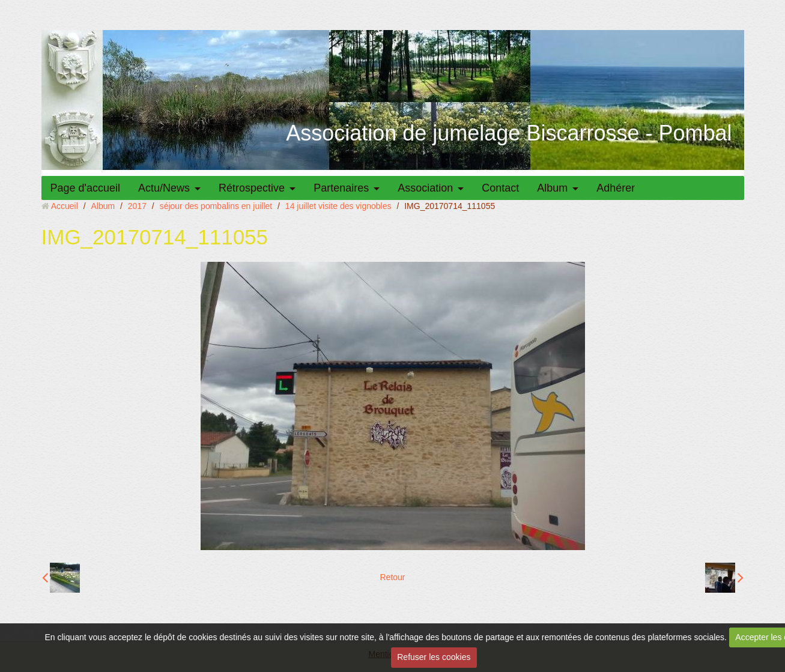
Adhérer (616, 188)
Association (425, 188)
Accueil (65, 206)
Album (552, 188)
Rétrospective (252, 188)
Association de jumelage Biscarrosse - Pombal (509, 133)
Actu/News (164, 188)
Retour (392, 577)
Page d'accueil (86, 188)
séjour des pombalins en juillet (216, 206)
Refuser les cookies (434, 657)
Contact (500, 188)
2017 (137, 206)
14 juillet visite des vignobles (338, 206)
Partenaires (341, 188)
